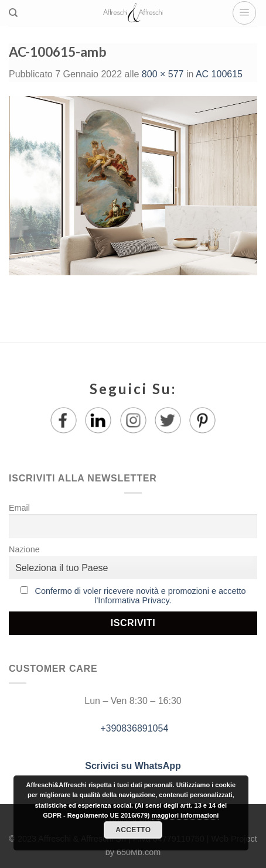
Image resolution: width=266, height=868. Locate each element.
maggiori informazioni (185, 815)
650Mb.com (139, 852)
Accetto (133, 830)
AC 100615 (219, 74)
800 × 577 (163, 74)
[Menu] (244, 13)
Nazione (24, 549)
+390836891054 (133, 728)
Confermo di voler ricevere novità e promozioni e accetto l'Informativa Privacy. (141, 596)
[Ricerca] (13, 13)
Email (19, 508)
